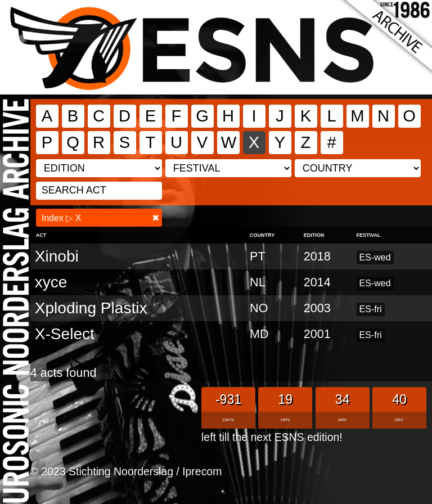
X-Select (65, 334)
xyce (51, 282)
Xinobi (57, 256)
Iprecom (202, 471)
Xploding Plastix (91, 308)
